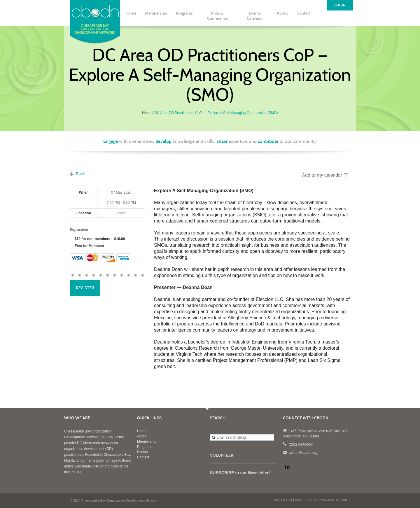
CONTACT (343, 500)
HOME (276, 500)
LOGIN (340, 5)
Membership (147, 442)
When (84, 192)
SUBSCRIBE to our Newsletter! (240, 473)
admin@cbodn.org (285, 452)
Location (84, 213)
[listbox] (326, 175)
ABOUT (287, 500)
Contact (143, 457)
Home (147, 113)
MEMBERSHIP (305, 500)
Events (142, 452)
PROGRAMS (325, 500)
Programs (145, 447)
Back (80, 174)
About (142, 436)
